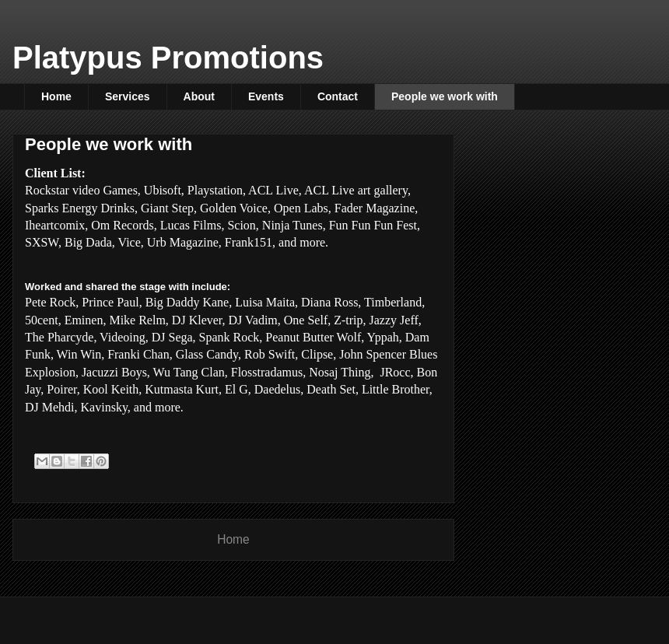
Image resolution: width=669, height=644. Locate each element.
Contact (338, 96)
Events (266, 96)
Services (128, 96)
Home (56, 96)
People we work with (445, 96)
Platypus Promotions (168, 58)
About (199, 96)
